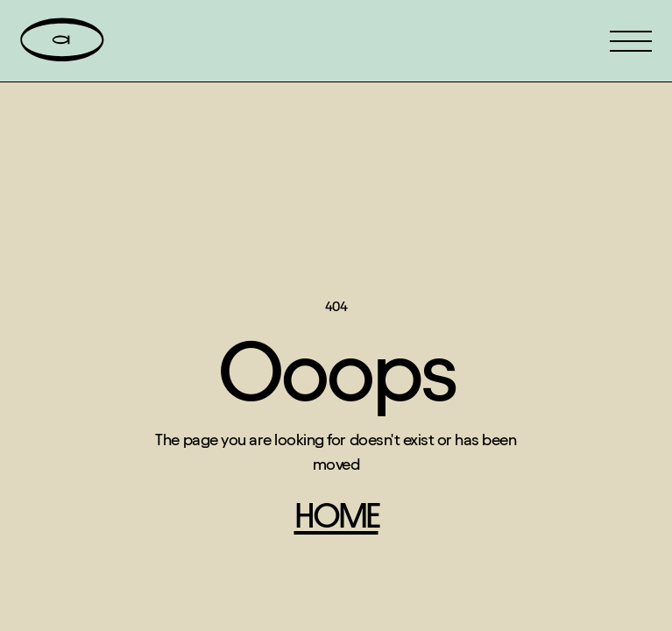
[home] (62, 41)
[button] (631, 41)
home (336, 516)
